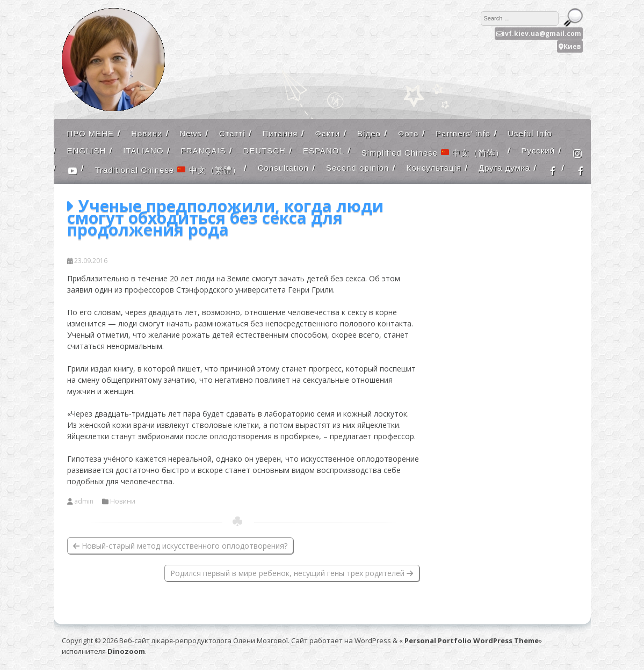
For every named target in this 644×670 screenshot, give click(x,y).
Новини (147, 133)
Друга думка (504, 168)
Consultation (283, 168)
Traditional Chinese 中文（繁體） (168, 170)
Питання (280, 133)
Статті (232, 133)
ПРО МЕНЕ (91, 133)
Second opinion (357, 168)
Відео (369, 133)
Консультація (434, 168)
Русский (538, 151)
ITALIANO (143, 151)
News (191, 133)
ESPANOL (324, 151)
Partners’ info (463, 133)
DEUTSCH (264, 151)
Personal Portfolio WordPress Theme (472, 640)
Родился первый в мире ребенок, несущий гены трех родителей (292, 573)
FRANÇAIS (204, 151)
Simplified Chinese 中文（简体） (433, 153)
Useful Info (530, 133)
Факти (327, 133)
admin (84, 501)
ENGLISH (87, 151)
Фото (408, 133)
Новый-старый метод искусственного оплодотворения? (180, 546)
